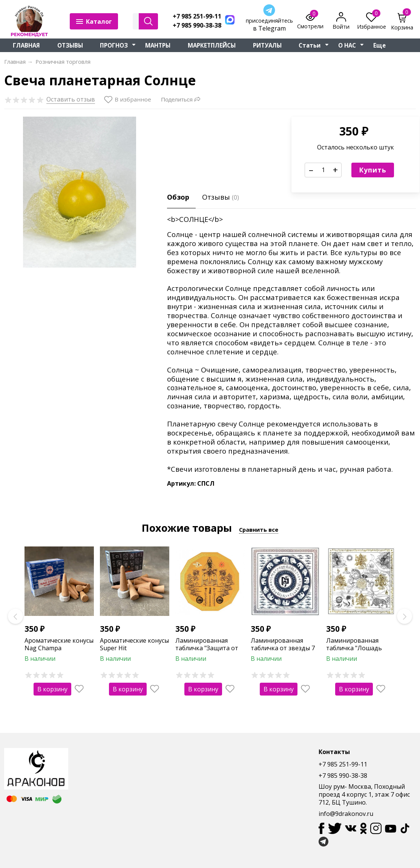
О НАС (347, 45)
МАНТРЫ (158, 45)
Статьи (310, 45)
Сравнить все (259, 529)
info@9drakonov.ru (346, 814)
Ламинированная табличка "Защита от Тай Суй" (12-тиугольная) (207, 652)
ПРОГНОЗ (114, 45)
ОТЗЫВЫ (70, 45)
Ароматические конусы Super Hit (134, 644)
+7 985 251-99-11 (197, 16)
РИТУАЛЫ (267, 45)
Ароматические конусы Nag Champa (59, 644)
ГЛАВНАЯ (26, 45)
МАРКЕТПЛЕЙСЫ (212, 45)
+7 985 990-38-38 (197, 25)
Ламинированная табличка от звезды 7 (283, 644)
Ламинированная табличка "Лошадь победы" (354, 648)
